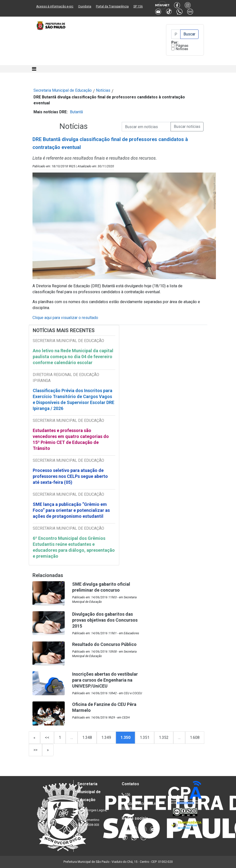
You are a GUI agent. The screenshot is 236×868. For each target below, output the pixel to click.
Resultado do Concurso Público (104, 644)
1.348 (87, 738)
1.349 (106, 738)
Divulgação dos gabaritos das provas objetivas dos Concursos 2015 (105, 620)
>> (35, 750)
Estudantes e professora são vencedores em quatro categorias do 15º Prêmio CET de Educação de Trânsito (71, 439)
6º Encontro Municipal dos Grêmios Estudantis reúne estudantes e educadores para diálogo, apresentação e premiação (74, 547)
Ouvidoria (85, 6)
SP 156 (138, 6)
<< (47, 738)
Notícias (182, 49)
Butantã (76, 112)
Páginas (182, 46)
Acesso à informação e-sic (55, 6)
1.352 (164, 738)
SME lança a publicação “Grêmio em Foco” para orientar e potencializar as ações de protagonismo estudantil (71, 510)
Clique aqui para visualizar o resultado (65, 318)
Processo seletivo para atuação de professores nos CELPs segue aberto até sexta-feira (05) (70, 476)
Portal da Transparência (112, 6)
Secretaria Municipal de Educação (63, 90)
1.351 (145, 738)
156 (128, 794)
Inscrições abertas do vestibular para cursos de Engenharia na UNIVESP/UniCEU (105, 680)
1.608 (195, 738)
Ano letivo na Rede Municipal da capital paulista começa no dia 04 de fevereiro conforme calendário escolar (73, 357)
